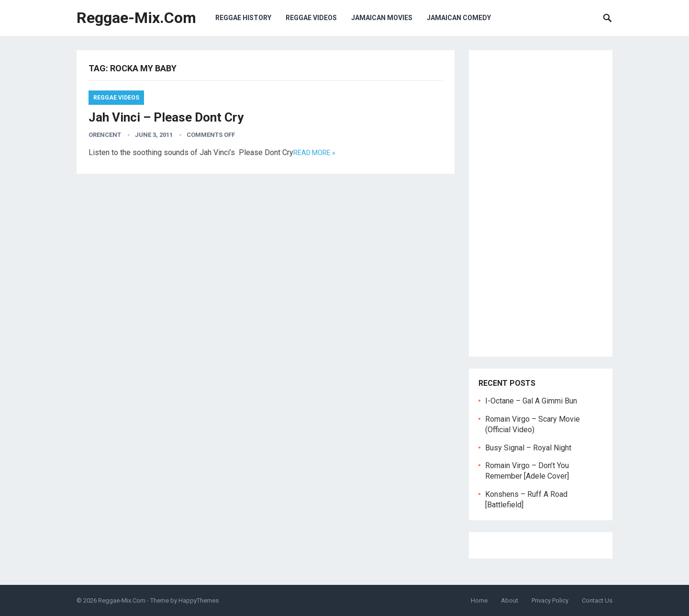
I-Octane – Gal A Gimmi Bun (531, 401)
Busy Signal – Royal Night (528, 448)
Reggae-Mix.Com (136, 18)
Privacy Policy (550, 600)
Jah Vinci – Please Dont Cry (166, 117)
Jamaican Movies (382, 18)
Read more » (314, 153)
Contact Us (597, 600)
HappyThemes (199, 600)
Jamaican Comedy (459, 18)
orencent (105, 135)
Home (479, 600)
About (510, 600)
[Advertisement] (541, 203)
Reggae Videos (311, 18)
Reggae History (243, 18)
